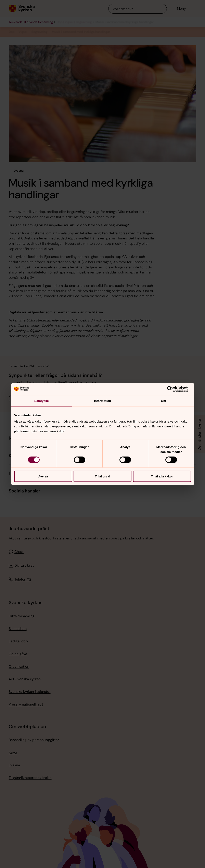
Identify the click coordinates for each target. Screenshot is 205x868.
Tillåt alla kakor (162, 476)
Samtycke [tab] (42, 401)
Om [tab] (163, 401)
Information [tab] (103, 401)
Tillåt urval (102, 476)
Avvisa (43, 476)
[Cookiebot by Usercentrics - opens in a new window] (173, 389)
